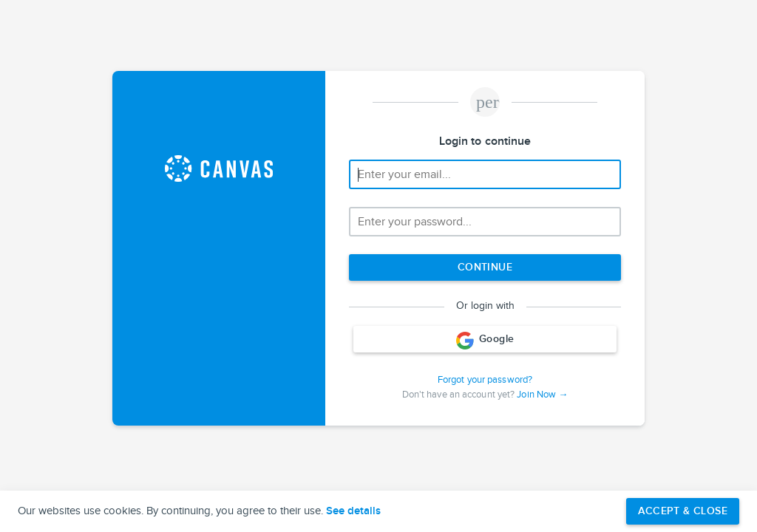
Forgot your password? (485, 380)
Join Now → (542, 395)
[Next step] (485, 267)
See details (353, 511)
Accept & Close (683, 511)
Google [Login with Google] (485, 341)
